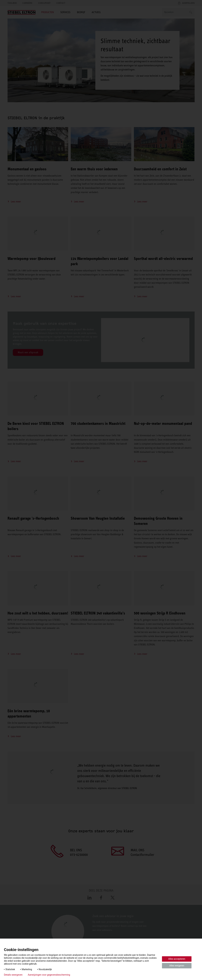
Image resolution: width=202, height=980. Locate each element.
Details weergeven (13, 975)
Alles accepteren (177, 959)
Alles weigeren (177, 966)
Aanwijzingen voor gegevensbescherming (49, 975)
